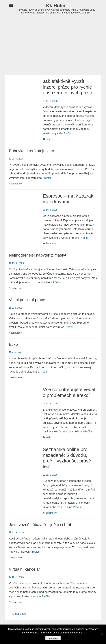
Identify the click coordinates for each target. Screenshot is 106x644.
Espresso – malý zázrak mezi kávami (68, 199)
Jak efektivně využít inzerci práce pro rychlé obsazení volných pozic (67, 87)
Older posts (18, 614)
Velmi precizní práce (27, 300)
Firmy (49, 139)
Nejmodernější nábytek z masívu (38, 255)
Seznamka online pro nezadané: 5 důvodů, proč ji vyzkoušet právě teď (67, 458)
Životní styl (51, 244)
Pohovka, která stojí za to (32, 151)
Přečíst (68, 133)
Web (48, 437)
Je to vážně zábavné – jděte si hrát (40, 525)
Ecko (13, 344)
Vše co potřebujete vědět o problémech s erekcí (69, 392)
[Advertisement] (53, 48)
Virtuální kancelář (25, 569)
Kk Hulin (56, 5)
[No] (101, 634)
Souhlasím (53, 638)
